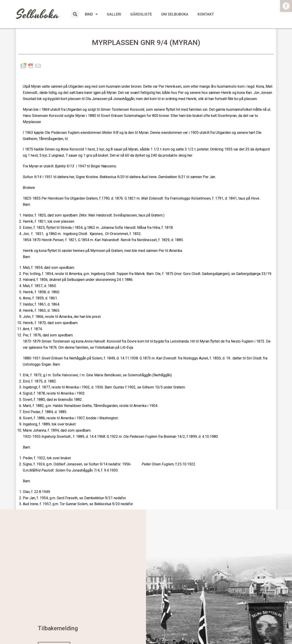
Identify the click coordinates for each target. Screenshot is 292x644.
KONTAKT (206, 14)
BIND (91, 14)
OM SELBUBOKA (175, 14)
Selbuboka (38, 15)
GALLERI (114, 14)
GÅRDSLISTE (141, 14)
